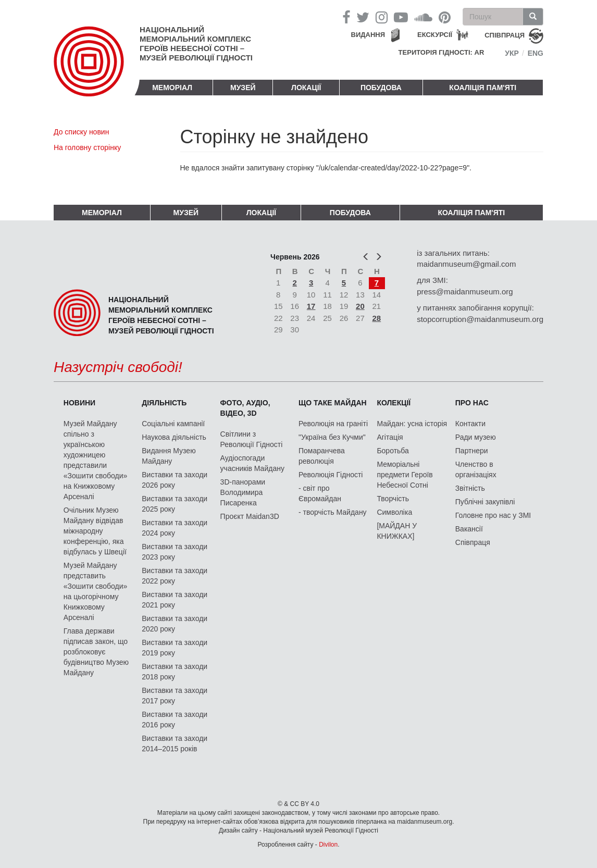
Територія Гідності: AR (441, 52)
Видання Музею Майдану (169, 456)
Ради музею (476, 437)
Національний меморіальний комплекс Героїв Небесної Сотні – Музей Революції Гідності (196, 44)
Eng (536, 53)
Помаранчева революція (322, 456)
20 (360, 306)
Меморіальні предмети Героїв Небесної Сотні (405, 475)
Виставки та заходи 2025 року (175, 504)
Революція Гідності (331, 475)
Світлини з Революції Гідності (252, 439)
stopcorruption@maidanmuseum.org (480, 319)
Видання (368, 35)
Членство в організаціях (476, 469)
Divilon (328, 845)
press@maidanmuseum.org (465, 292)
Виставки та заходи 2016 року (175, 720)
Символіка (394, 512)
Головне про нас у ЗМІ (493, 515)
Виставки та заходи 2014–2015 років (175, 743)
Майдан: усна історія (412, 424)
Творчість (393, 499)
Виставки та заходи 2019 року (175, 648)
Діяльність (164, 403)
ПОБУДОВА (381, 88)
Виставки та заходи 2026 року (175, 480)
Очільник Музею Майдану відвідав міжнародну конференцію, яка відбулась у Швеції (95, 531)
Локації (306, 88)
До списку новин (81, 132)
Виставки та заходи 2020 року (175, 624)
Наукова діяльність (174, 437)
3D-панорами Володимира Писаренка (243, 492)
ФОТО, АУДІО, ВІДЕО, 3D (245, 408)
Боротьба (393, 451)
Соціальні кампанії (173, 424)
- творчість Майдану (333, 512)
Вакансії (469, 529)
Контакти (470, 424)
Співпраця (473, 542)
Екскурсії (435, 35)
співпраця (505, 35)
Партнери (472, 451)
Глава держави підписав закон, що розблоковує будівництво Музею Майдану (96, 652)
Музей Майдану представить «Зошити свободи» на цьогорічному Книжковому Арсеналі (96, 591)
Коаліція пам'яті (483, 88)
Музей (243, 88)
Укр (512, 53)
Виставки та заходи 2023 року (175, 552)
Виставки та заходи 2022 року (175, 576)
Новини (79, 403)
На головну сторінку (87, 147)
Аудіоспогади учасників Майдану (252, 463)
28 (377, 318)
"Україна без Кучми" (332, 437)
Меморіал (172, 88)
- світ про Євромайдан (320, 493)
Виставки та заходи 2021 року (175, 600)
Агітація (390, 437)
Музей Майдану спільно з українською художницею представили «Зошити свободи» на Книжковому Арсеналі (96, 460)
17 (311, 306)
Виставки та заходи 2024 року (175, 528)
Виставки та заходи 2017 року (175, 696)
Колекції (394, 403)
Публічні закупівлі (485, 502)
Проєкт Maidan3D (250, 516)
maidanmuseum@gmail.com (466, 264)
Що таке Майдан (333, 403)
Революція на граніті (333, 424)
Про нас (472, 403)
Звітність (470, 488)
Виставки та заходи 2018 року (175, 672)
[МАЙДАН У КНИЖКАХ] (397, 531)
